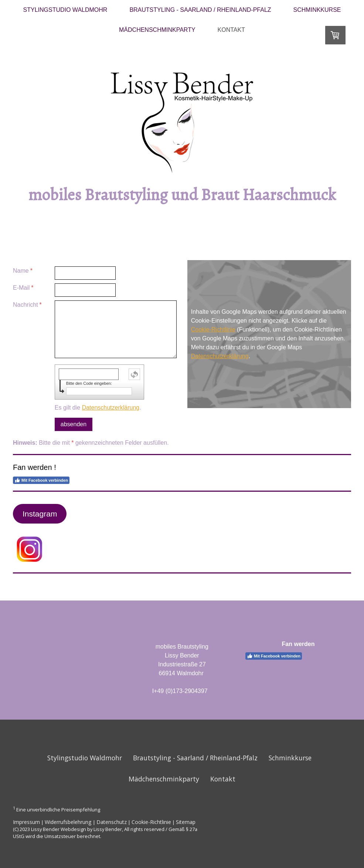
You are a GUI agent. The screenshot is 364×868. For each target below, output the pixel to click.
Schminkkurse (317, 10)
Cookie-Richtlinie (213, 329)
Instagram (40, 514)
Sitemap (186, 822)
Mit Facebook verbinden (41, 480)
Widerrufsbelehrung (68, 822)
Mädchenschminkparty (157, 30)
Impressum (26, 822)
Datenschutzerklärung (111, 408)
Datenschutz (112, 822)
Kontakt (231, 30)
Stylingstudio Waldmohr (65, 10)
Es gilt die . (98, 408)
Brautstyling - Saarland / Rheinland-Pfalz (200, 10)
